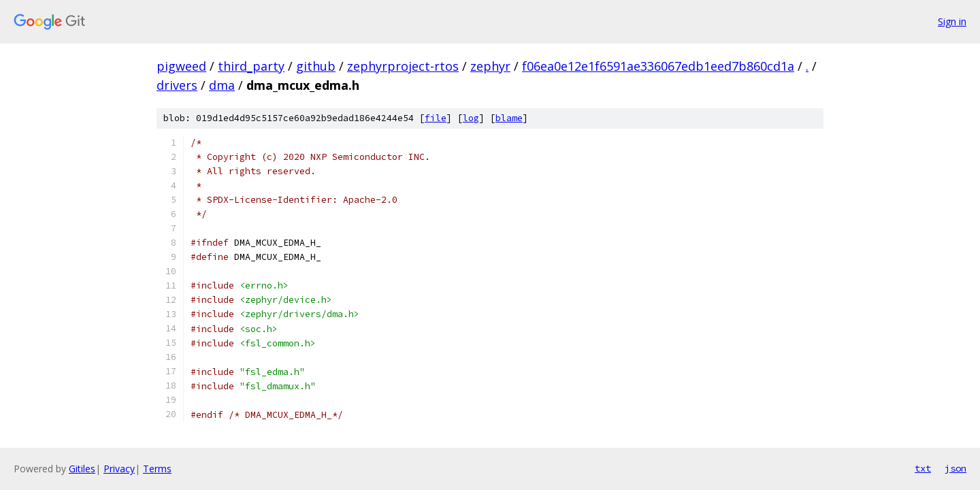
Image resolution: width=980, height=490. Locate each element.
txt (923, 468)
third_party (251, 66)
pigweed (181, 66)
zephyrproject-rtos (403, 66)
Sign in (952, 21)
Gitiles (82, 469)
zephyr (490, 66)
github (316, 66)
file (436, 118)
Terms (157, 469)
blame (509, 118)
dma (222, 85)
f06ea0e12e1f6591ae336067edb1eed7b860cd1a (658, 66)
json (955, 468)
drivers (177, 85)
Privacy (119, 469)
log (471, 118)
